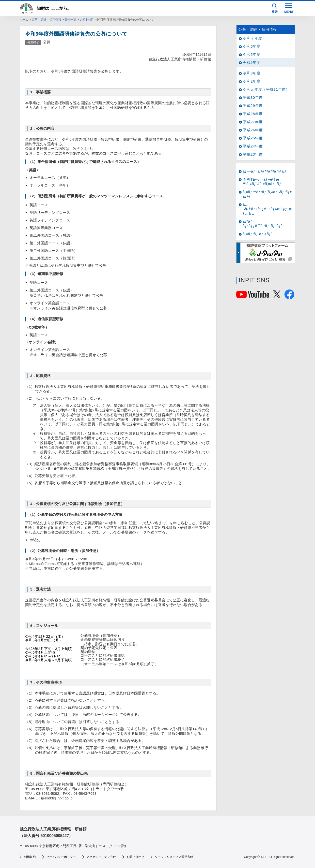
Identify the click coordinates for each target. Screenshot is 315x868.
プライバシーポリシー (61, 857)
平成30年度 (253, 97)
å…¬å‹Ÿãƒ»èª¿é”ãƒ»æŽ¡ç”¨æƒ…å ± (268, 209)
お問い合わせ (135, 857)
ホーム (24, 20)
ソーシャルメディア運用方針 (174, 857)
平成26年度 (253, 130)
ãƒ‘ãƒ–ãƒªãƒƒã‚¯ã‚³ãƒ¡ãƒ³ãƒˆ (263, 224)
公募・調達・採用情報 (47, 20)
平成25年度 (253, 138)
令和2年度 (252, 81)
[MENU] (288, 8)
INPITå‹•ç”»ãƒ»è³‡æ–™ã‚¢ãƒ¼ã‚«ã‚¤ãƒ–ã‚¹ (262, 181)
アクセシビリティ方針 (101, 857)
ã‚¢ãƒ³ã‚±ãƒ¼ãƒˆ (258, 234)
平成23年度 (253, 154)
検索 (275, 8)
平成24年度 (253, 146)
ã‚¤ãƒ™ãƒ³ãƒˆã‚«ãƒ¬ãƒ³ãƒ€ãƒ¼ (268, 194)
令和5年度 (252, 54)
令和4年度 (86, 20)
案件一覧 (70, 20)
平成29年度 (253, 106)
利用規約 (30, 857)
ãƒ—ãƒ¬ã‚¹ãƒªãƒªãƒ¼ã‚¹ (264, 171)
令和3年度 (252, 73)
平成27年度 (253, 122)
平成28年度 (253, 114)
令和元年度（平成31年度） (266, 89)
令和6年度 (252, 46)
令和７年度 (252, 38)
